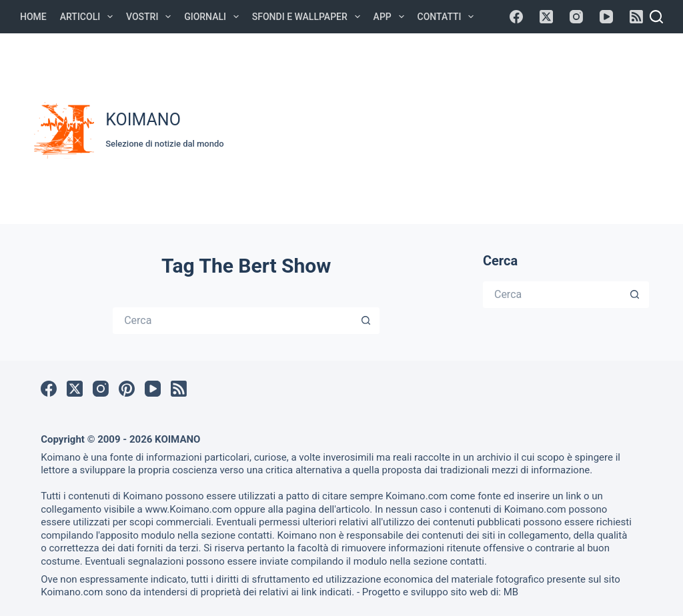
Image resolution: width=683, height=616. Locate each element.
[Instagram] (576, 17)
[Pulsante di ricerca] (366, 321)
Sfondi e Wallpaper (309, 17)
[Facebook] (516, 17)
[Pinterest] (127, 389)
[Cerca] (656, 17)
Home (33, 17)
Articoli (89, 17)
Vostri (151, 17)
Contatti (449, 17)
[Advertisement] (460, 127)
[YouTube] (606, 17)
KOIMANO (143, 120)
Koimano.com (417, 496)
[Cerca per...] (233, 321)
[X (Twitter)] (546, 17)
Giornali (214, 17)
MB (511, 592)
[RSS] (636, 17)
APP (392, 17)
